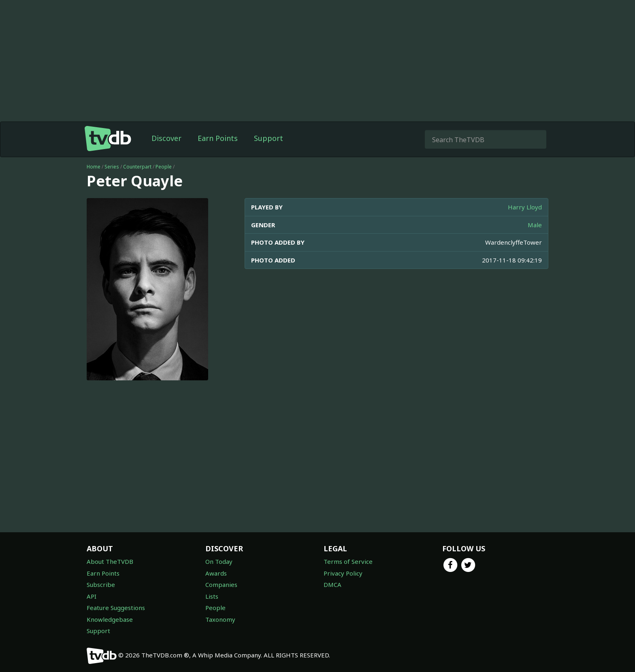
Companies (221, 585)
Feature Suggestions (116, 608)
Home (94, 167)
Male (535, 225)
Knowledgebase (110, 619)
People (164, 167)
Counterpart (137, 167)
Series (112, 167)
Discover (166, 138)
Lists (212, 596)
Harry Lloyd (525, 207)
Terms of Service (348, 561)
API (92, 596)
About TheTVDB (110, 561)
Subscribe (101, 585)
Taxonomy (220, 619)
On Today (219, 561)
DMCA (332, 585)
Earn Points (218, 138)
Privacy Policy (343, 573)
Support (268, 138)
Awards (216, 573)
